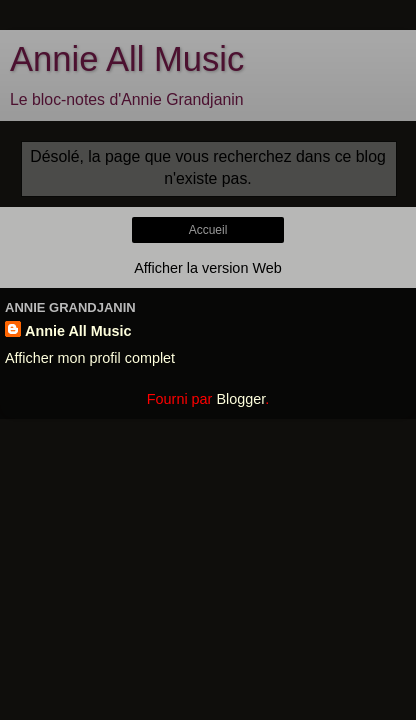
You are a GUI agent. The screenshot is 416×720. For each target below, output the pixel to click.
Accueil (208, 230)
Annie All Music (127, 59)
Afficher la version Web (207, 268)
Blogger (240, 399)
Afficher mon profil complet (90, 358)
